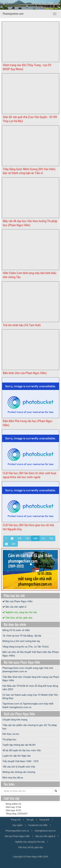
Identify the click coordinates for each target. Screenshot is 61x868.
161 (43, 538)
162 (51, 538)
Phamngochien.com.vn (17, 831)
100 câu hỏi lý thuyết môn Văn (19, 767)
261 (14, 544)
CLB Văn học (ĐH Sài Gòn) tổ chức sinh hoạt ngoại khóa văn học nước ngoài (30, 475)
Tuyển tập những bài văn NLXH (19, 745)
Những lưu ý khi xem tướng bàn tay (21, 641)
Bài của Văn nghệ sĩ (45, 836)
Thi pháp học (9, 740)
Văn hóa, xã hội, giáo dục (19, 618)
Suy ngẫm (18, 825)
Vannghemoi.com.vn (45, 831)
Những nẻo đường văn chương (19, 772)
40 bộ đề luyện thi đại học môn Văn (22, 750)
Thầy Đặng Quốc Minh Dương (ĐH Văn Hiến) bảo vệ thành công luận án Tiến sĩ (29, 171)
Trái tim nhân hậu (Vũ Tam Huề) (22, 325)
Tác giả (30, 820)
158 (19, 538)
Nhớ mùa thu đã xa (13, 778)
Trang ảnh (44, 820)
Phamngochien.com (13, 14)
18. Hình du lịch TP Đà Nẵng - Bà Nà (22, 636)
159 (27, 538)
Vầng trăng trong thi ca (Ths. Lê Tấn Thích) (26, 647)
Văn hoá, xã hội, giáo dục (31, 847)
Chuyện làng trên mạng (15, 720)
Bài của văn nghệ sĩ (16, 607)
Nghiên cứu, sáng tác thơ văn (21, 612)
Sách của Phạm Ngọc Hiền (19, 714)
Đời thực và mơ (11, 734)
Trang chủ (16, 820)
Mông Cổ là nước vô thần (16, 630)
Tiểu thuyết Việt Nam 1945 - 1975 (20, 761)
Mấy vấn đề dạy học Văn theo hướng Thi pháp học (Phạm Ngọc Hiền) (30, 223)
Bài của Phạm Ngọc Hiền (19, 601)
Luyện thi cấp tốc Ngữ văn (17, 756)
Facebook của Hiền (38, 825)
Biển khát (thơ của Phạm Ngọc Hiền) (25, 373)
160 (35, 538)
